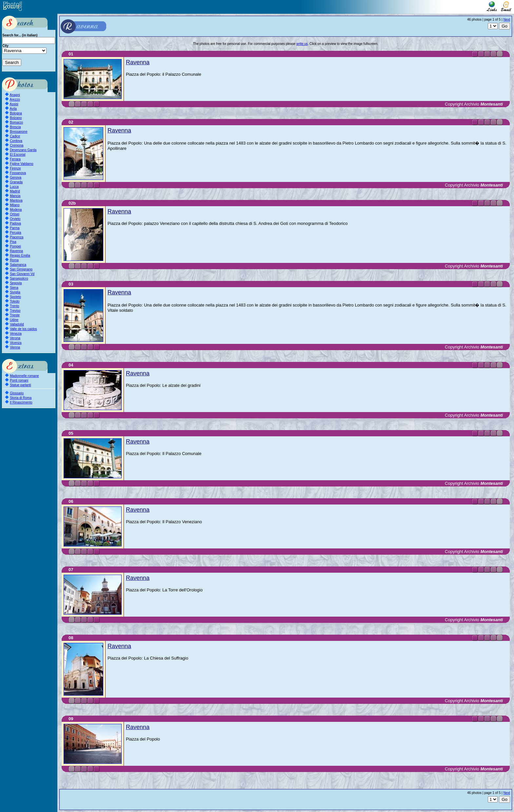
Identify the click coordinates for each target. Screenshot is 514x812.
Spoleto (15, 297)
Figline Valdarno (22, 164)
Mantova (16, 200)
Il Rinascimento (21, 402)
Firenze (15, 168)
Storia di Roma (21, 398)
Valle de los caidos (23, 329)
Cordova (16, 141)
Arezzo (15, 99)
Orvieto (15, 219)
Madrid (15, 191)
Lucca (14, 187)
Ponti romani (19, 380)
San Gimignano (21, 269)
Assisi (14, 104)
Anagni (15, 95)
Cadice (15, 136)
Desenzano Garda (23, 150)
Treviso (15, 311)
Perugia (15, 233)
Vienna (15, 347)
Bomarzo (16, 122)
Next (507, 20)
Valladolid (17, 324)
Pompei (15, 246)
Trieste (15, 315)
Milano (15, 205)
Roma (14, 260)
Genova (16, 178)
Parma (15, 228)
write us (302, 44)
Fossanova (18, 173)
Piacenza (17, 237)
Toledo (15, 301)
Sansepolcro (19, 278)
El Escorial (18, 155)
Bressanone (19, 132)
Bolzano (16, 118)
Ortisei (15, 214)
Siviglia (15, 292)
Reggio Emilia (20, 256)
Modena (16, 210)
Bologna (16, 113)
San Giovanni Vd (22, 274)
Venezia (16, 334)
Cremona (17, 145)
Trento (15, 306)
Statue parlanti (20, 385)
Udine (14, 320)
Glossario (17, 393)
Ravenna (16, 251)
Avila (13, 109)
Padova (15, 223)
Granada (16, 182)
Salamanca (18, 265)
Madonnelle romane (24, 376)
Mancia (15, 196)
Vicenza (16, 343)
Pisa (13, 242)
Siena (14, 288)
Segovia (16, 283)
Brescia (15, 127)
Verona (15, 338)
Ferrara (15, 159)
